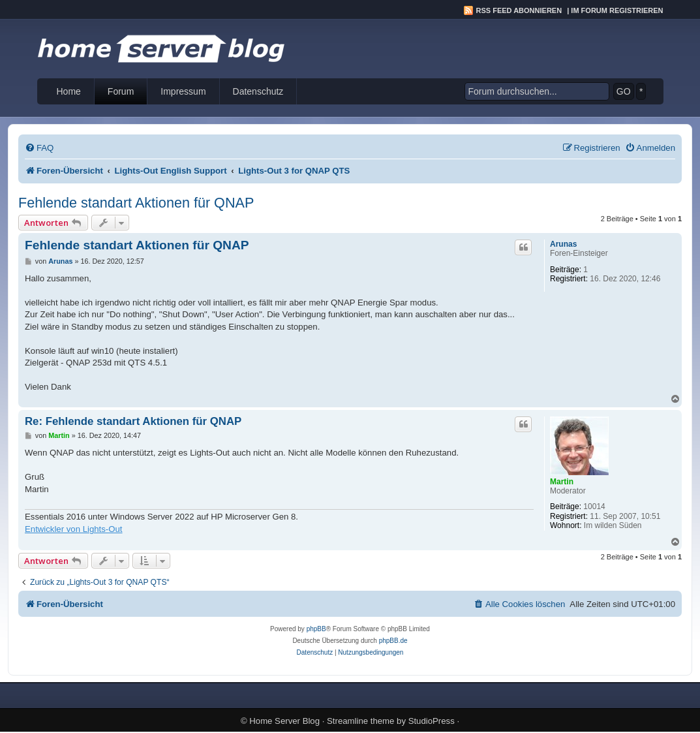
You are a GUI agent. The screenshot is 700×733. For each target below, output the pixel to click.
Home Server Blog (284, 721)
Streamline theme (360, 721)
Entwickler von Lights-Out (74, 529)
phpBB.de (393, 641)
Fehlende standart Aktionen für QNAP (136, 203)
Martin (562, 482)
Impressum (183, 91)
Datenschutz (258, 91)
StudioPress (432, 721)
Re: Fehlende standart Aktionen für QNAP (133, 421)
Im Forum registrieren (617, 10)
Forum (121, 91)
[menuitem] (39, 148)
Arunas (563, 244)
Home (69, 91)
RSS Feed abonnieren (519, 10)
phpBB (316, 629)
